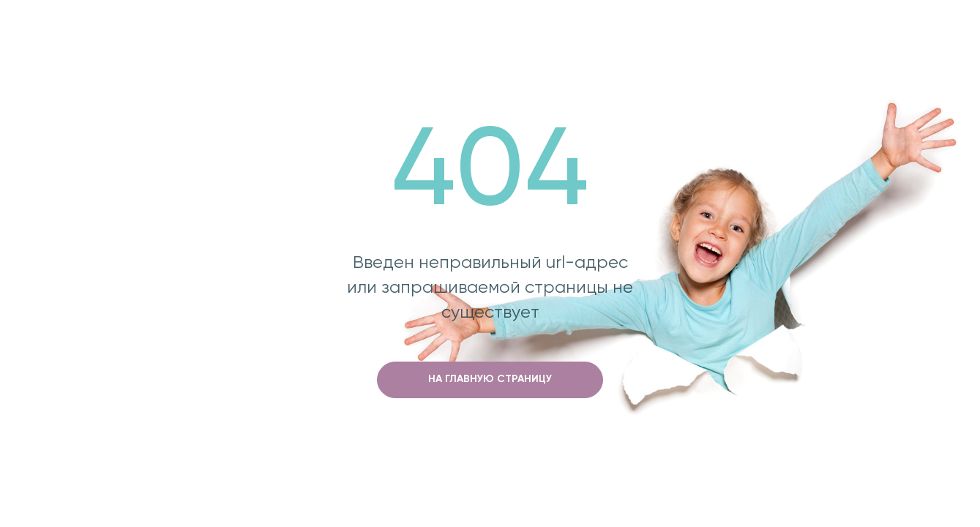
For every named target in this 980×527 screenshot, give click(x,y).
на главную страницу (490, 379)
